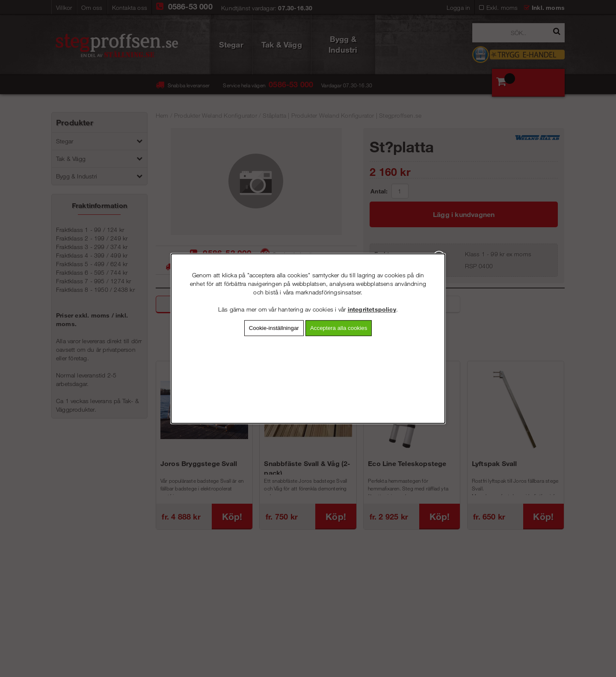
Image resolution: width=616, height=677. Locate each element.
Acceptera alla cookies (339, 328)
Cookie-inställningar (274, 328)
